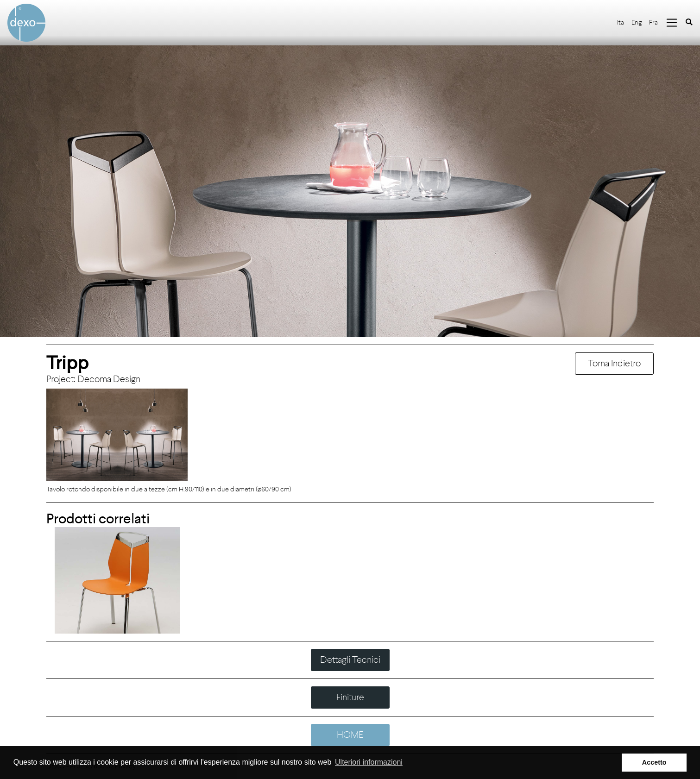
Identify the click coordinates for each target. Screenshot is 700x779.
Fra (653, 22)
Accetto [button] (654, 762)
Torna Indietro (614, 363)
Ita (621, 22)
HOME (350, 735)
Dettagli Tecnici (350, 660)
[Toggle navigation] (672, 23)
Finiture (350, 697)
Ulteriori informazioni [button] (369, 762)
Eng (637, 22)
